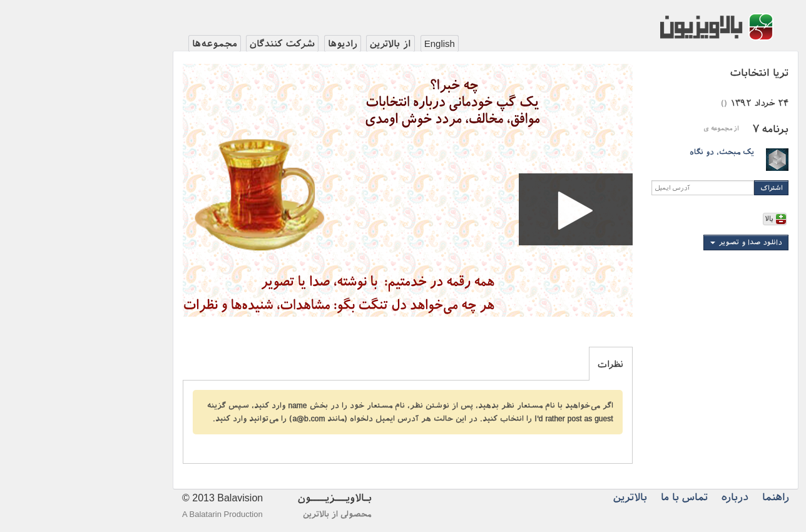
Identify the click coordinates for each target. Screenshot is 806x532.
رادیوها (260, 44)
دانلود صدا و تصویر (668, 243)
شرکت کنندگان (200, 44)
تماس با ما (602, 497)
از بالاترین (308, 44)
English (357, 43)
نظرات (528, 364)
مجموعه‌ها (132, 44)
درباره (652, 497)
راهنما (693, 497)
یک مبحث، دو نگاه (639, 152)
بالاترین (548, 497)
